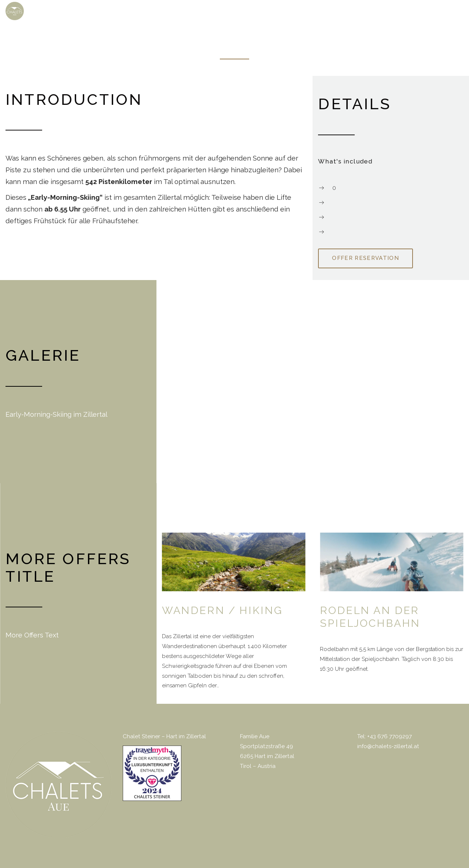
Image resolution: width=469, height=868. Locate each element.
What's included (345, 161)
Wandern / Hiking (222, 610)
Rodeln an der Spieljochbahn (370, 616)
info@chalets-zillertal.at (388, 746)
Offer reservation (365, 258)
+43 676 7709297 (389, 736)
